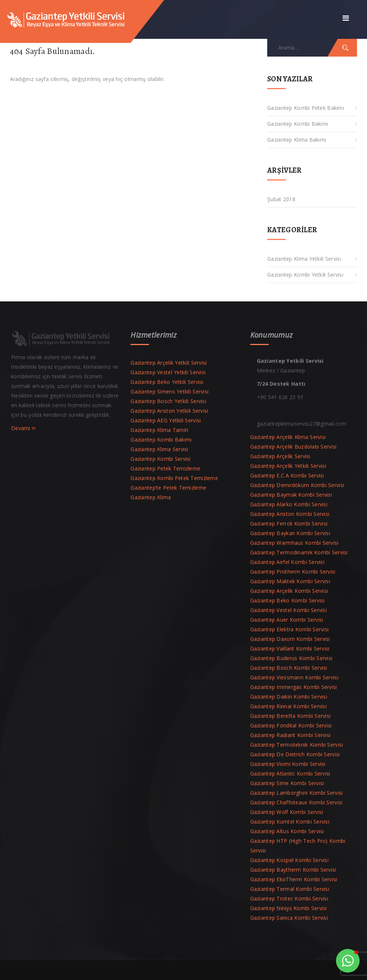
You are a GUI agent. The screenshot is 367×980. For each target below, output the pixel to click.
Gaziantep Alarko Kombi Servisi (289, 504)
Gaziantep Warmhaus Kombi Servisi (294, 543)
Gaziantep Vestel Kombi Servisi (288, 610)
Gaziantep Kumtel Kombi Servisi (290, 822)
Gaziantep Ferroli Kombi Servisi (289, 523)
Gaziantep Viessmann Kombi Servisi (294, 677)
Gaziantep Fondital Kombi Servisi (291, 725)
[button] (348, 961)
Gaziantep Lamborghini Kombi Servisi (297, 793)
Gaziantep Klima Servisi (159, 449)
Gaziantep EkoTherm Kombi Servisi (294, 879)
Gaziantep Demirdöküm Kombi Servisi (297, 485)
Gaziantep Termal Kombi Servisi (290, 889)
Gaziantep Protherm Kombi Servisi (293, 572)
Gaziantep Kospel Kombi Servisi (289, 860)
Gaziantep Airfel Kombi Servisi (287, 562)
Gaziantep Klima (151, 497)
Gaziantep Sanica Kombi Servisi (289, 918)
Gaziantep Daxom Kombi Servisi (290, 639)
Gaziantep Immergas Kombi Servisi (294, 687)
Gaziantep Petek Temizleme (165, 468)
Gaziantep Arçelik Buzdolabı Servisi (293, 447)
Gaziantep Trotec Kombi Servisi (289, 898)
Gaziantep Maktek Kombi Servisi (290, 581)
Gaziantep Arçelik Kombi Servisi (289, 591)
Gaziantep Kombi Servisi (160, 459)
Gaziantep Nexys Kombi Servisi (289, 908)
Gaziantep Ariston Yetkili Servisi (169, 411)
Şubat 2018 (281, 199)
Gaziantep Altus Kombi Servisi (287, 831)
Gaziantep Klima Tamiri (159, 430)
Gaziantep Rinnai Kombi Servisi (288, 706)
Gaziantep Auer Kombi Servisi (287, 620)
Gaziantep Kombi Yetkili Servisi (305, 275)
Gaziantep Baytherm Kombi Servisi (293, 870)
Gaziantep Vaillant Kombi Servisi (290, 648)
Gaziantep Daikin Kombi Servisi (289, 697)
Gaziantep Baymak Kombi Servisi (291, 495)
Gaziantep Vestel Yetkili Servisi (168, 372)
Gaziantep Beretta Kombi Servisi (290, 716)
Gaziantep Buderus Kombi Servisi (291, 658)
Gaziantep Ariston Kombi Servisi (290, 514)
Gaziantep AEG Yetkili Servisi (166, 420)
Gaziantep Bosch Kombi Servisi (289, 668)
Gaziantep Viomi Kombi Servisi (288, 764)
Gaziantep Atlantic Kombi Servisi (290, 773)
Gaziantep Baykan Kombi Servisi (290, 533)
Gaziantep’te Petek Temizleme (168, 488)
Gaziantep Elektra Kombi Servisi (290, 629)
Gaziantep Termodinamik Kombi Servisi (299, 552)
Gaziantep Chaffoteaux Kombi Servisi (296, 802)
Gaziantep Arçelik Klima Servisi (288, 437)
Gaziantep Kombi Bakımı (298, 124)
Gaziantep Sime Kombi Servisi (287, 783)
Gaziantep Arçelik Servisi (280, 456)
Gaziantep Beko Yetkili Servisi (167, 382)
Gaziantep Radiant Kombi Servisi (290, 735)
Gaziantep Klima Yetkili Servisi (304, 259)
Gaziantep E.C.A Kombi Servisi (287, 475)
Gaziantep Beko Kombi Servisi (288, 600)
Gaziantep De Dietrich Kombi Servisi (295, 754)
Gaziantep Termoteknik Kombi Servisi (297, 745)
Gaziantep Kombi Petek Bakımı (306, 108)
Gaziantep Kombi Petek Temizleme (174, 478)
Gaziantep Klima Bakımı (297, 140)
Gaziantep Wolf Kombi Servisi (287, 812)
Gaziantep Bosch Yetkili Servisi (168, 401)
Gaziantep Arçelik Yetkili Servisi (169, 363)
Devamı (23, 428)
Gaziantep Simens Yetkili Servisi (169, 391)
